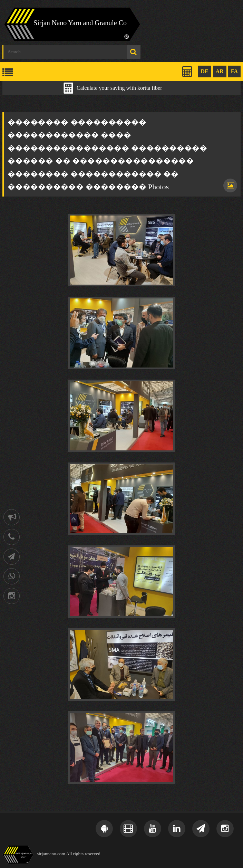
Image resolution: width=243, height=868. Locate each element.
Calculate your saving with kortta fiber (119, 88)
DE (204, 71)
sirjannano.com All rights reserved (69, 854)
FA (234, 71)
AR (220, 71)
